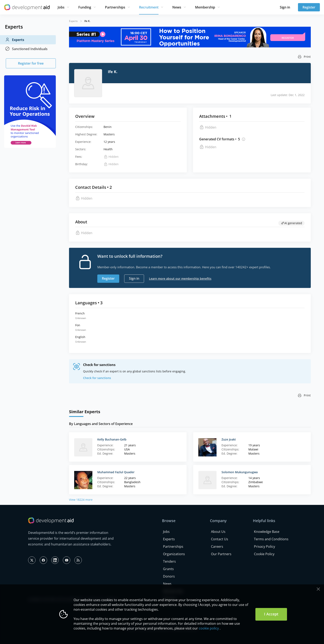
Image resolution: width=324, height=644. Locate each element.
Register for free (31, 63)
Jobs (61, 7)
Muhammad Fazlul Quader (116, 472)
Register (309, 7)
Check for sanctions (97, 378)
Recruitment (149, 7)
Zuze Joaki (229, 439)
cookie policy (209, 628)
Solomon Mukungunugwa (240, 472)
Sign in (285, 7)
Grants (168, 569)
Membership (205, 7)
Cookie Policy (264, 554)
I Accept (271, 614)
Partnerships (115, 7)
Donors (169, 576)
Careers (217, 546)
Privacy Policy (264, 546)
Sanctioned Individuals (26, 49)
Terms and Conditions (271, 539)
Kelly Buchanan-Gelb (112, 439)
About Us (218, 532)
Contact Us (220, 539)
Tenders (169, 561)
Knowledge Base (267, 532)
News (177, 7)
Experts (15, 40)
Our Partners (221, 554)
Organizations (174, 554)
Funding (85, 7)
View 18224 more (81, 500)
